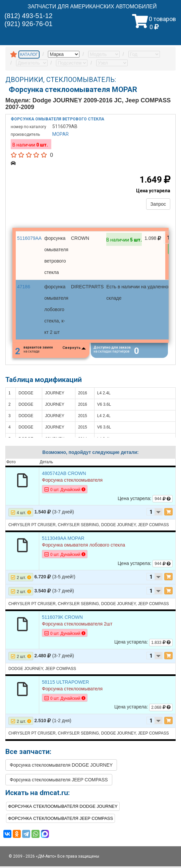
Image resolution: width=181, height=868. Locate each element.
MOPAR (61, 134)
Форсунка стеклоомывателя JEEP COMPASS (59, 781)
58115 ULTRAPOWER (66, 684)
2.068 (161, 709)
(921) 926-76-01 (28, 24)
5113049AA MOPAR (63, 540)
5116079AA (29, 238)
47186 (24, 287)
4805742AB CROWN (64, 475)
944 (163, 500)
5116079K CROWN (62, 619)
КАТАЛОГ (29, 55)
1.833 (161, 644)
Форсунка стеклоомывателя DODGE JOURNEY (61, 767)
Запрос (158, 204)
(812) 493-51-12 (28, 16)
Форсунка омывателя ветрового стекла (57, 119)
